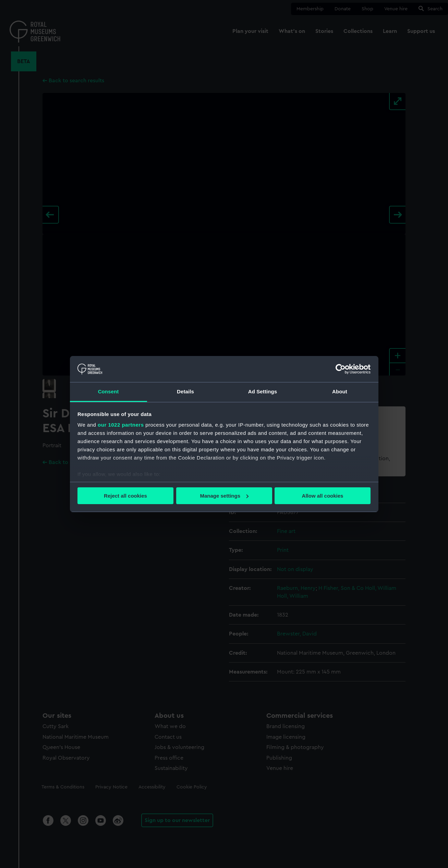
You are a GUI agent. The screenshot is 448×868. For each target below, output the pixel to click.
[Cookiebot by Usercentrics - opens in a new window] (341, 369)
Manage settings (224, 496)
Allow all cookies (323, 496)
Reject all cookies (125, 496)
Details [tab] (185, 391)
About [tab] (340, 391)
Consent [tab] (108, 391)
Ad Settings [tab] (263, 391)
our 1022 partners (121, 425)
